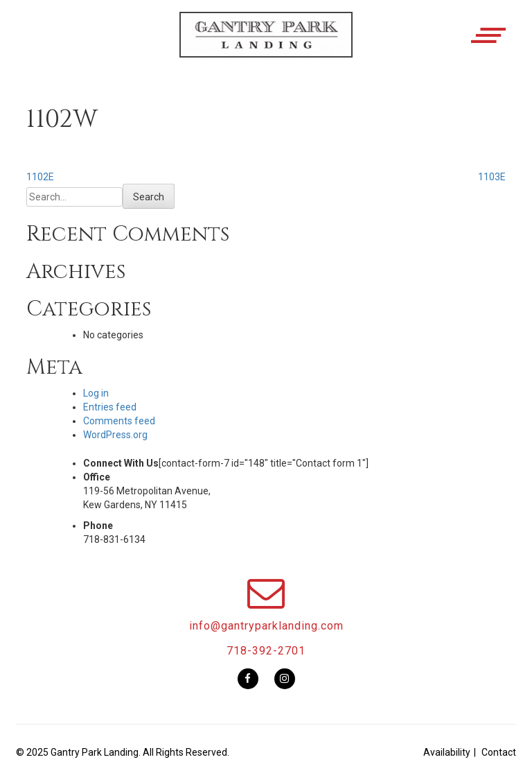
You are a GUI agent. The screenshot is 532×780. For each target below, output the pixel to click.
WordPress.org (115, 435)
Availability (447, 752)
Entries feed (110, 407)
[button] (266, 46)
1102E (40, 177)
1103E (492, 177)
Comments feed (119, 421)
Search (149, 197)
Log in (96, 393)
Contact (499, 752)
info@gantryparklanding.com (266, 626)
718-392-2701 (266, 651)
